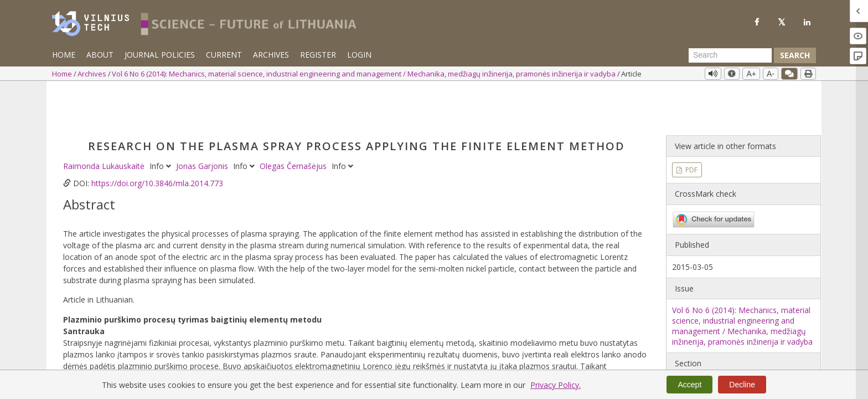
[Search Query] (730, 55)
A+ (751, 74)
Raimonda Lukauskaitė (105, 122)
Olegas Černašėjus (294, 122)
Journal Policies (160, 55)
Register (318, 55)
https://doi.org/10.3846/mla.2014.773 (157, 139)
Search (795, 55)
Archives (271, 55)
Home (64, 55)
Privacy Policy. (556, 385)
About (100, 55)
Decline (742, 385)
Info (161, 122)
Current (224, 55)
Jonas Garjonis (203, 122)
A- (771, 74)
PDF (691, 126)
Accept (689, 385)
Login (359, 55)
